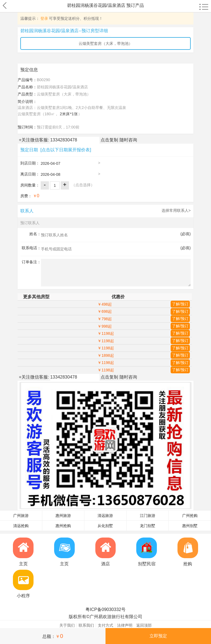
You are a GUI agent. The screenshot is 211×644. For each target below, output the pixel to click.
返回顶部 (144, 625)
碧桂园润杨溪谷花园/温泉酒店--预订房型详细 (64, 31)
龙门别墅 (148, 526)
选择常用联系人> (176, 210)
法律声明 (125, 625)
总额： (53, 636)
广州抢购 (190, 516)
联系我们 (86, 625)
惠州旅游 (63, 516)
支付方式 (105, 625)
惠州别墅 (190, 526)
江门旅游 (148, 516)
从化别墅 (105, 526)
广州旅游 (21, 516)
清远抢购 (21, 526)
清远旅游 (105, 516)
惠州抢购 (63, 526)
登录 (44, 18)
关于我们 (67, 625)
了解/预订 (180, 304)
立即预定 (158, 636)
